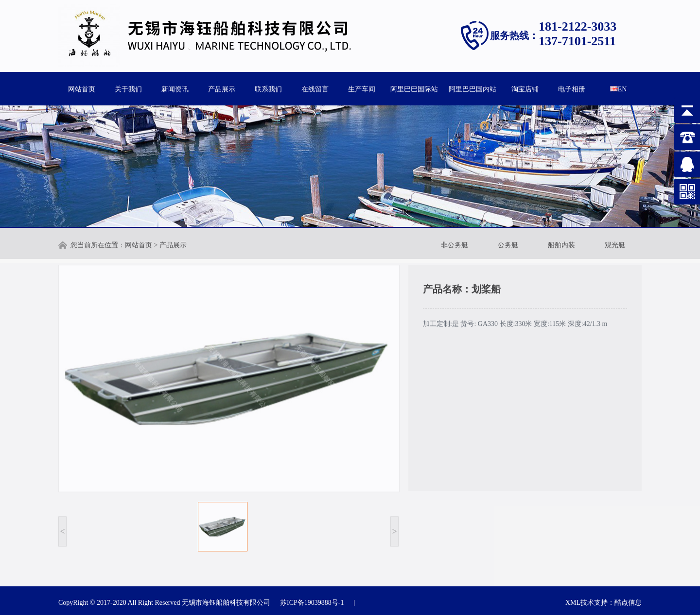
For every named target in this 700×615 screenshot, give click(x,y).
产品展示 (222, 88)
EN (619, 88)
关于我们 (128, 88)
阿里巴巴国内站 (472, 88)
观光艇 (615, 244)
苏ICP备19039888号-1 (312, 603)
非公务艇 (455, 244)
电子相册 (572, 88)
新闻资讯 (175, 88)
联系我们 (268, 88)
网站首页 (82, 88)
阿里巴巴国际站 (414, 88)
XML (573, 603)
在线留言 (315, 88)
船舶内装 (561, 244)
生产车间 (362, 88)
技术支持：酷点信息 (611, 603)
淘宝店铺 (525, 88)
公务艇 (508, 244)
